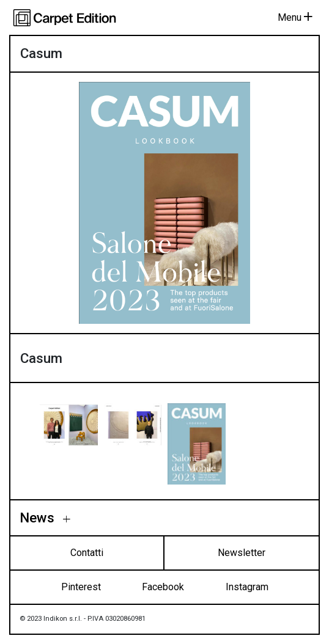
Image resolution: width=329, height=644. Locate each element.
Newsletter (242, 553)
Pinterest (81, 587)
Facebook (163, 587)
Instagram (247, 587)
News (39, 518)
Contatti (87, 553)
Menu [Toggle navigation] (295, 17)
